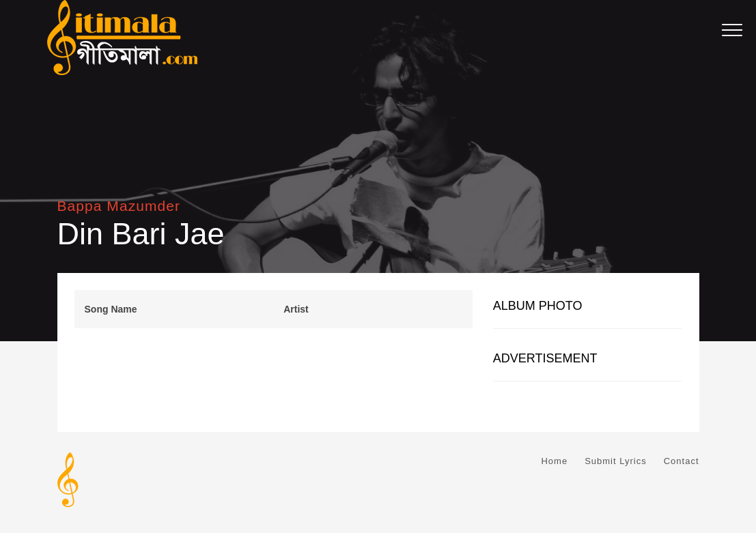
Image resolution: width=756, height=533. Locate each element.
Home (554, 461)
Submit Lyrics (616, 461)
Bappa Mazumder (119, 206)
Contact (682, 461)
